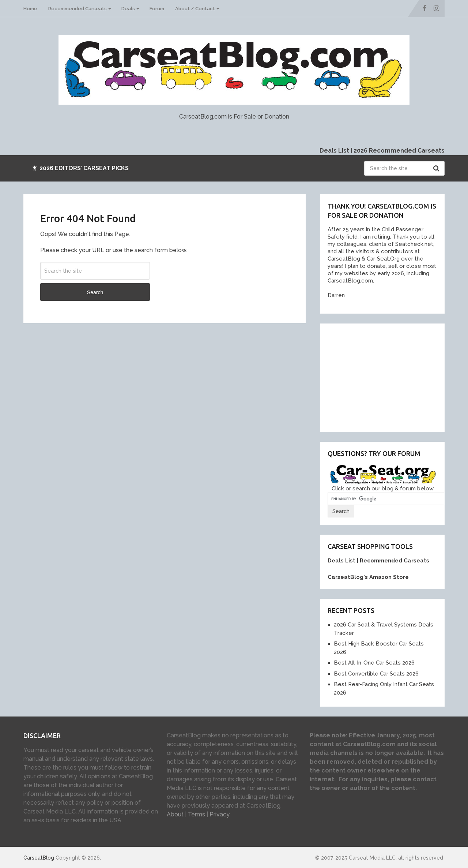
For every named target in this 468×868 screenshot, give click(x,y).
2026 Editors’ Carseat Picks (81, 168)
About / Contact (195, 9)
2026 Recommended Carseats (399, 151)
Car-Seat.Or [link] (381, 259)
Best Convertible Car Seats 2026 (376, 674)
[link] (342, 259)
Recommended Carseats (78, 9)
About (175, 814)
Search (437, 168)
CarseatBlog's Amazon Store (368, 577)
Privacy (220, 814)
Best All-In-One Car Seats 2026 (374, 663)
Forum (157, 9)
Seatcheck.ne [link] (412, 244)
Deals (128, 9)
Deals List (334, 151)
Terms (197, 814)
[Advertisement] (382, 377)
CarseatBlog (39, 858)
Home (30, 9)
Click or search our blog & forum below (383, 489)
